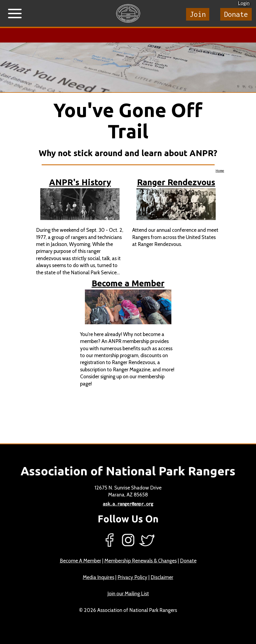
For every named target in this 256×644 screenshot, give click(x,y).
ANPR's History (80, 182)
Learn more (120, 35)
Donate (236, 14)
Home (220, 171)
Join (198, 14)
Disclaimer (162, 577)
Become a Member (128, 283)
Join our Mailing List (128, 594)
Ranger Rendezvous (176, 182)
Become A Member (80, 561)
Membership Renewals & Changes (141, 561)
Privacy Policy (132, 577)
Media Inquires (99, 577)
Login (244, 3)
